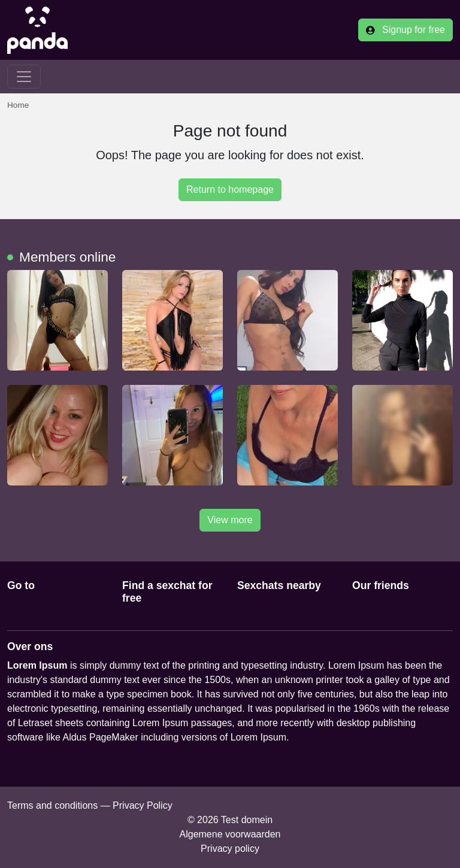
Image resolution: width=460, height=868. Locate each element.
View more (230, 520)
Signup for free (405, 30)
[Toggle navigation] (24, 77)
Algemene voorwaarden (230, 834)
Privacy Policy (143, 805)
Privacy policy (230, 849)
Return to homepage (230, 189)
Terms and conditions (52, 805)
